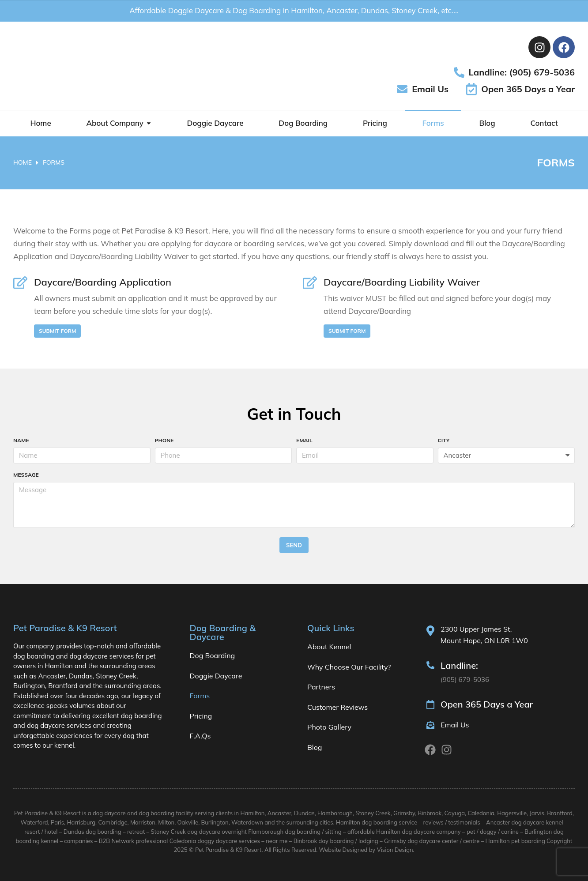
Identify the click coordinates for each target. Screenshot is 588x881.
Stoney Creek (373, 813)
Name (21, 441)
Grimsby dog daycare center (421, 841)
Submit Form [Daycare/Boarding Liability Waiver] (347, 331)
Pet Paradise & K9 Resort (228, 850)
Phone (164, 441)
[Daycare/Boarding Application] (20, 282)
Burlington (215, 822)
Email (304, 441)
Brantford (560, 813)
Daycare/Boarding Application (103, 282)
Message (26, 475)
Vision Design (395, 850)
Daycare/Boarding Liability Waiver (402, 282)
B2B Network (117, 841)
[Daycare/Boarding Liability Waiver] (310, 282)
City (444, 441)
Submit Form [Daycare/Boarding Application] (57, 331)
